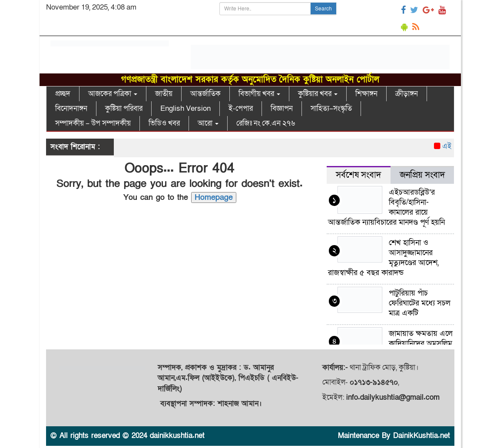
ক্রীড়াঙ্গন (407, 94)
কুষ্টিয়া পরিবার (124, 108)
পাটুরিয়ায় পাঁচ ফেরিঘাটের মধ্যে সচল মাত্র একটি (420, 303)
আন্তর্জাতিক (205, 94)
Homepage (214, 197)
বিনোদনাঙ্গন (71, 108)
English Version (185, 108)
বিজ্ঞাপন (282, 108)
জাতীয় (164, 94)
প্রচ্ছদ (63, 94)
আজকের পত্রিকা (113, 94)
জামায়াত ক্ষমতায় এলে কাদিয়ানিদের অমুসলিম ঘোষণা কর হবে (421, 343)
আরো (208, 123)
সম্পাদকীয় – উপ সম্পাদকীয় (93, 123)
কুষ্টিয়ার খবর (318, 94)
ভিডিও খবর (164, 123)
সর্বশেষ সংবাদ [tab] (358, 175)
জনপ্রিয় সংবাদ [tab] (422, 175)
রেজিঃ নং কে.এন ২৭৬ (266, 123)
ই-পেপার (241, 108)
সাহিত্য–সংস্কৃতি (331, 108)
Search (323, 9)
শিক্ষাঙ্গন (366, 94)
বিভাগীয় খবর (259, 94)
